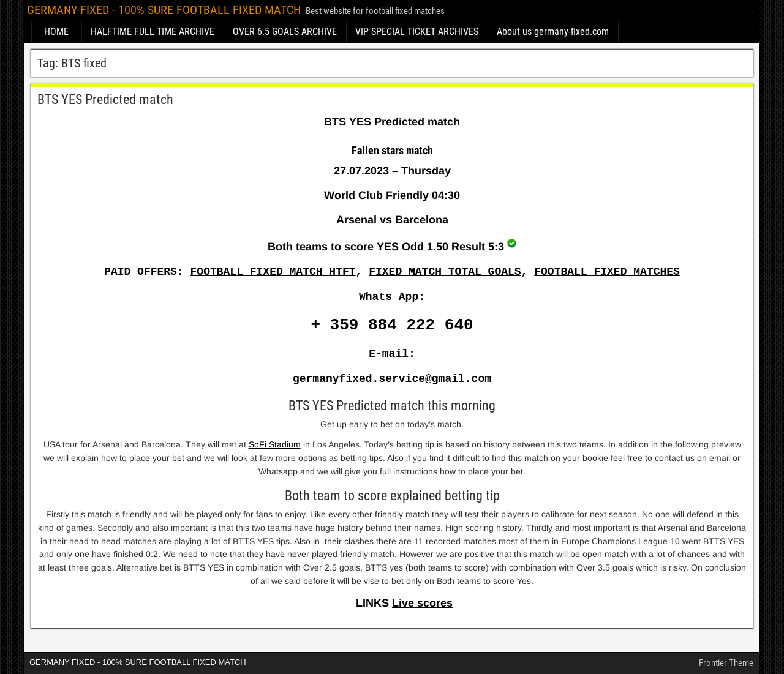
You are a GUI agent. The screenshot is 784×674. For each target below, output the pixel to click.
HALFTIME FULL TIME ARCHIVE (153, 32)
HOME (56, 32)
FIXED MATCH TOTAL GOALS (445, 272)
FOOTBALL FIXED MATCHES (607, 272)
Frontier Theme (726, 663)
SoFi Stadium (275, 444)
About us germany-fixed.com (553, 32)
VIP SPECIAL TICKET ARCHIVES (417, 32)
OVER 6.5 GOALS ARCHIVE (285, 32)
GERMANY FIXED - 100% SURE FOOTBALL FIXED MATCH (164, 10)
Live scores (422, 603)
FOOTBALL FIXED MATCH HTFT (273, 272)
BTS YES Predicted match (105, 99)
